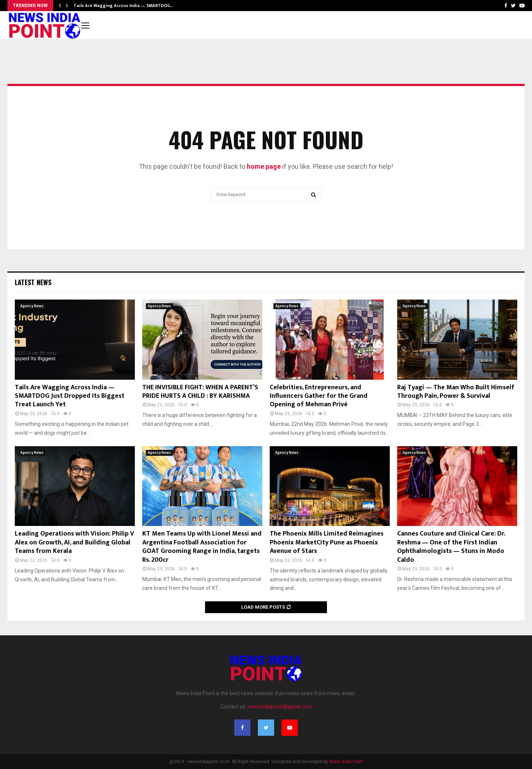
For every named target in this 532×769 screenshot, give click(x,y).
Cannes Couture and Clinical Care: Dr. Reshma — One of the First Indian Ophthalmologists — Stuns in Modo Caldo (451, 547)
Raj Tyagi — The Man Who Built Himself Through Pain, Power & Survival (456, 392)
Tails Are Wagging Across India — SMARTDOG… (124, 6)
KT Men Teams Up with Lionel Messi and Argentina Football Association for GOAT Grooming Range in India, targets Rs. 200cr (202, 547)
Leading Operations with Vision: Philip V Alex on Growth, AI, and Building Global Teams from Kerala (74, 542)
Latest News (33, 282)
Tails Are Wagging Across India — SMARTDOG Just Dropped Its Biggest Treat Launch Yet (70, 396)
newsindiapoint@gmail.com (280, 707)
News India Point (346, 762)
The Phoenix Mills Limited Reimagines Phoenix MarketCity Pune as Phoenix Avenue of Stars (327, 542)
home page (264, 166)
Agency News (32, 306)
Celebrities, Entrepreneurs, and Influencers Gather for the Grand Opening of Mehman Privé (319, 396)
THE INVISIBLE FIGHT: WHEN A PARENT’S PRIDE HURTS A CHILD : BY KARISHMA (200, 392)
